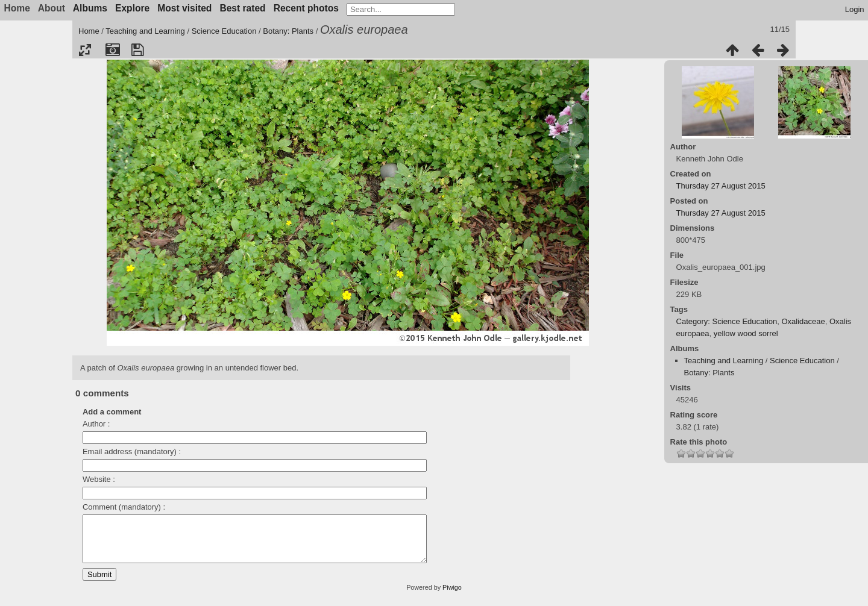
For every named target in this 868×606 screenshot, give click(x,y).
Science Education (224, 31)
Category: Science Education (727, 321)
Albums (90, 8)
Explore (132, 8)
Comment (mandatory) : (124, 507)
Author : (96, 424)
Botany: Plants (288, 31)
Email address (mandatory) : (132, 451)
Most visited (184, 8)
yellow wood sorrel (746, 333)
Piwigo (452, 596)
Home (89, 31)
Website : (99, 479)
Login (855, 9)
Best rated (242, 8)
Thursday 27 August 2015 (721, 186)
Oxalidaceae (803, 321)
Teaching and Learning (145, 31)
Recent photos (306, 8)
